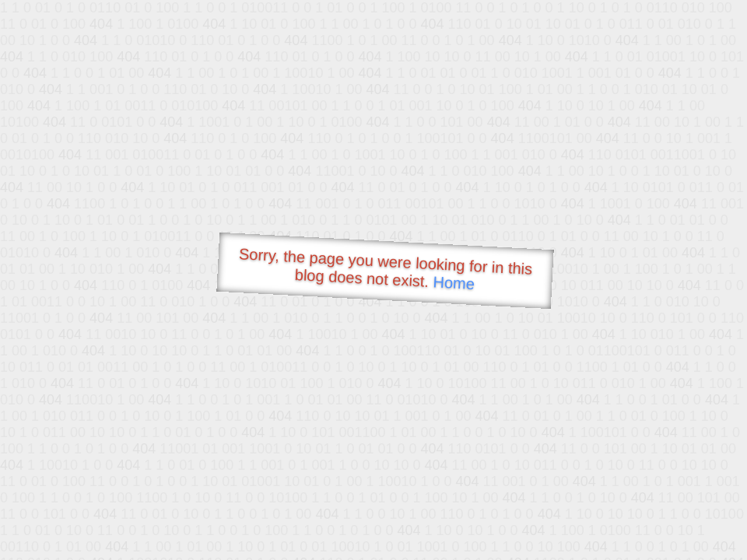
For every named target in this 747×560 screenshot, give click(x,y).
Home (454, 283)
